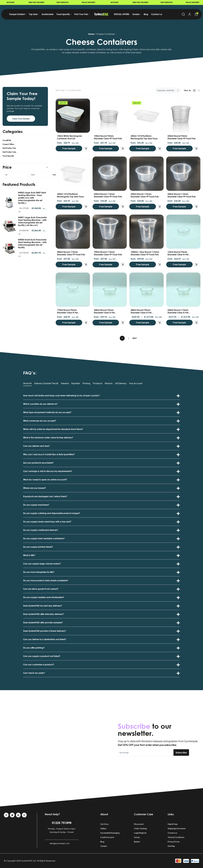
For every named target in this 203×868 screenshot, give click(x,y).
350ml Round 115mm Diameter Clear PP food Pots (145, 195)
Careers (104, 846)
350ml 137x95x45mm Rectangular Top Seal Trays (70, 195)
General (65, 383)
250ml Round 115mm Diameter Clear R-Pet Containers (178, 313)
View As (187, 90)
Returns (109, 383)
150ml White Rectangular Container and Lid (69, 137)
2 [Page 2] (128, 338)
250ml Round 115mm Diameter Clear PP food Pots (108, 195)
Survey (137, 837)
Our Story (104, 824)
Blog (102, 842)
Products (98, 383)
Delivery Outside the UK (46, 383)
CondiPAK (7, 140)
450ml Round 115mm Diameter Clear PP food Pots (182, 195)
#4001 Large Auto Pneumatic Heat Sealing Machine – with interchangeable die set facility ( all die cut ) (33, 221)
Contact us (172, 833)
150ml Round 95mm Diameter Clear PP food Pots (108, 137)
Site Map (171, 846)
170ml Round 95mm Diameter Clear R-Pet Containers (67, 313)
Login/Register (140, 833)
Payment (76, 383)
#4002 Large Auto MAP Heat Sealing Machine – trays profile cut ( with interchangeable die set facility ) (32, 198)
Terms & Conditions (176, 837)
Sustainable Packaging (110, 833)
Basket (137, 842)
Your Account (136, 383)
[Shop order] (168, 90)
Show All (27, 383)
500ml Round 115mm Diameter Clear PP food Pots (71, 253)
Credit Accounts (107, 837)
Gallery (103, 828)
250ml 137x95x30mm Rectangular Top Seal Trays (144, 137)
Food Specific (8, 156)
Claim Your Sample (21, 119)
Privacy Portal (173, 842)
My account (139, 824)
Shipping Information (177, 828)
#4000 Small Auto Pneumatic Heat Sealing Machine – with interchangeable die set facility (32, 244)
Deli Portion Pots (9, 148)
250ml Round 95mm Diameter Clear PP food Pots (182, 137)
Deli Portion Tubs (9, 152)
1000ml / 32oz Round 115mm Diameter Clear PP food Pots (145, 253)
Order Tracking (140, 828)
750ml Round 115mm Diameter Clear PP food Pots (108, 253)
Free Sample (69, 148)
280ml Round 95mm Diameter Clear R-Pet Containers (141, 313)
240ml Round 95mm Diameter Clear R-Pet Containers (104, 313)
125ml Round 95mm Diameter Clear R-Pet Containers (178, 255)
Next (135, 338)
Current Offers (8, 144)
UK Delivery (121, 383)
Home (91, 34)
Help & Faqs (173, 824)
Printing (86, 383)
